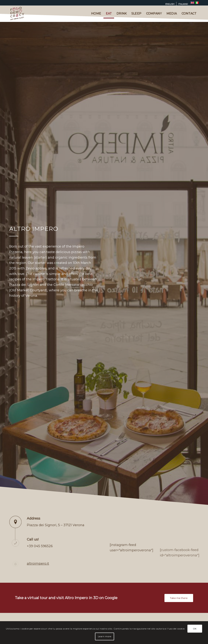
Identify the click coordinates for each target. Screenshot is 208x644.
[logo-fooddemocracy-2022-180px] (17, 14)
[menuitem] (170, 4)
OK (195, 629)
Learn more (105, 636)
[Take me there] (179, 598)
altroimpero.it (38, 575)
